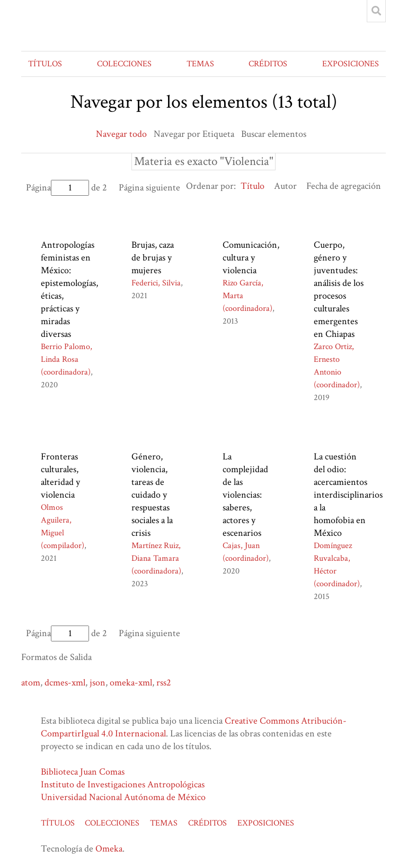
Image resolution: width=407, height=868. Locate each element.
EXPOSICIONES (351, 64)
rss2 (164, 683)
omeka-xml (131, 683)
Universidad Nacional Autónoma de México (123, 797)
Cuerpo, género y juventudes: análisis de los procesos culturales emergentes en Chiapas (339, 289)
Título (253, 186)
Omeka (109, 849)
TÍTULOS (45, 64)
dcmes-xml (65, 683)
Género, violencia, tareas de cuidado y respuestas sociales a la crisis (152, 495)
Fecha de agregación (344, 186)
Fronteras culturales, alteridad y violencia (60, 476)
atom (31, 683)
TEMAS (200, 64)
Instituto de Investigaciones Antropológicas (123, 784)
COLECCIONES (124, 64)
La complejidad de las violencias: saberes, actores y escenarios (245, 495)
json (98, 683)
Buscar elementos (274, 134)
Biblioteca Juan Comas (83, 772)
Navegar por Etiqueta (194, 134)
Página (57, 188)
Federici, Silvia (156, 283)
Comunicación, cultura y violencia (251, 258)
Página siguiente (149, 188)
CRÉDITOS (268, 64)
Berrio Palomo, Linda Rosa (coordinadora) (67, 359)
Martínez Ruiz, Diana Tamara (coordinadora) (156, 558)
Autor (285, 186)
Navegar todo (121, 134)
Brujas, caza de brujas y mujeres (153, 258)
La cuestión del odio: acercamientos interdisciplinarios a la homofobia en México (348, 495)
